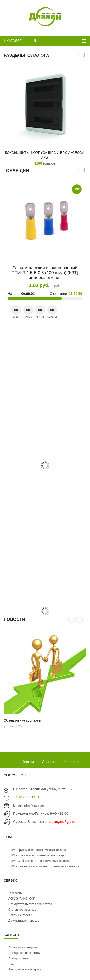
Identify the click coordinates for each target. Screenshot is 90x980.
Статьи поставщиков (22, 910)
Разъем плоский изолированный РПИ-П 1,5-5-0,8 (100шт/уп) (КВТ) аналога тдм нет (45, 273)
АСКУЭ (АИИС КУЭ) (22, 899)
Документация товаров (24, 921)
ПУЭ (11, 964)
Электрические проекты (24, 953)
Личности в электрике (23, 947)
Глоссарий (15, 893)
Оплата (28, 762)
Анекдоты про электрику (25, 969)
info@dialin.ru (34, 805)
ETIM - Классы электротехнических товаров (38, 855)
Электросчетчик (19, 958)
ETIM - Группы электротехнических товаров (37, 850)
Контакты (72, 762)
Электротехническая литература (30, 904)
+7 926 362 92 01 (26, 797)
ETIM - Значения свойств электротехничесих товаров (44, 866)
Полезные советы (20, 915)
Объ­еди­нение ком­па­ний (22, 720)
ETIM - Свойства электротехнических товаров (39, 861)
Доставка (49, 762)
